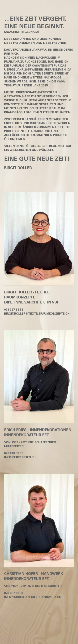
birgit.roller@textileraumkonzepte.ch (37, 313)
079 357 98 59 (14, 309)
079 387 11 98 (14, 593)
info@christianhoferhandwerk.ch (33, 597)
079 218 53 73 (14, 453)
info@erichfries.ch (20, 457)
